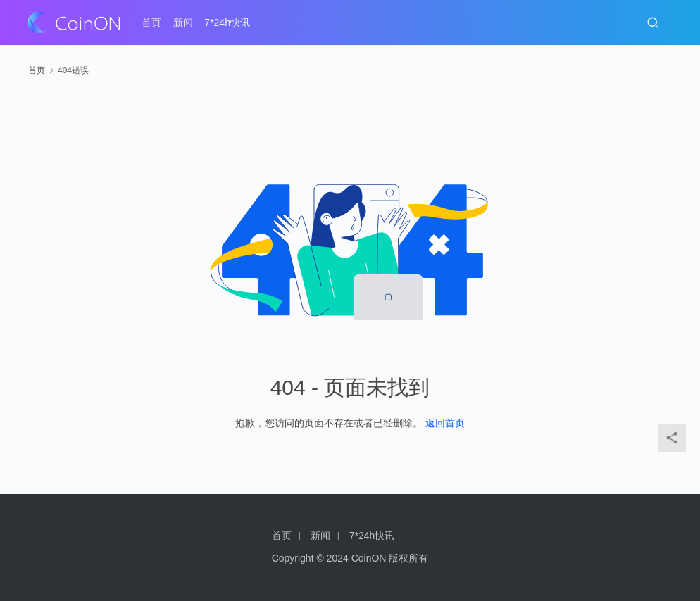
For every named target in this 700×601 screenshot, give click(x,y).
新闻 (183, 23)
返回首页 (445, 423)
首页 (151, 23)
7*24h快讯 (227, 23)
